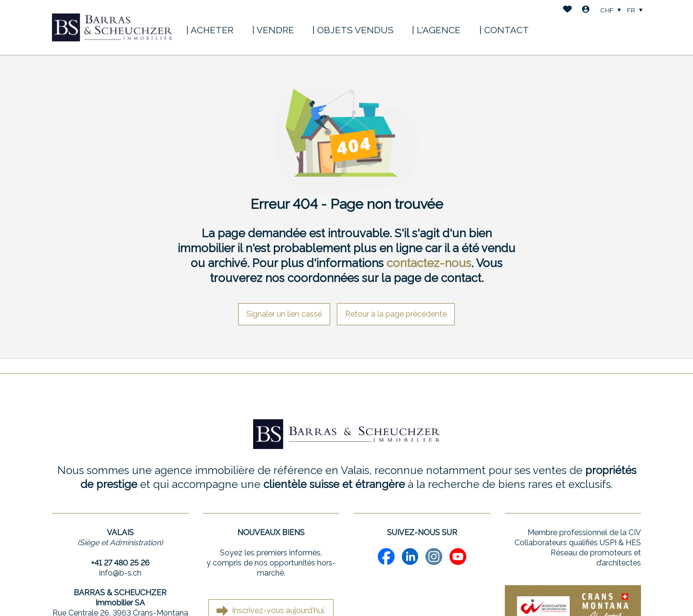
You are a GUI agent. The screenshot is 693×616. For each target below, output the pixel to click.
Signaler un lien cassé (284, 314)
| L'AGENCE (436, 30)
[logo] (112, 27)
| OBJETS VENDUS (353, 30)
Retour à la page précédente (396, 314)
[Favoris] (567, 10)
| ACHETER (210, 30)
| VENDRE (273, 30)
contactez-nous (429, 263)
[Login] (586, 10)
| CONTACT (504, 30)
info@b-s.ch (120, 573)
